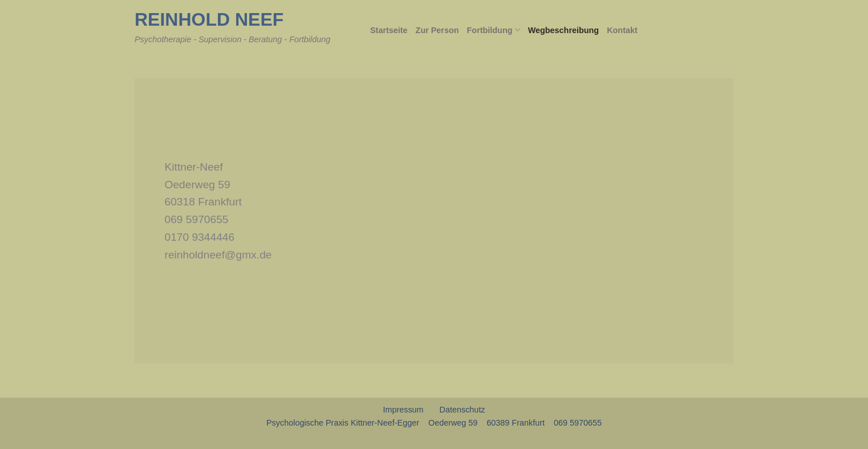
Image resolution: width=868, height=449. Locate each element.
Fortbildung (494, 30)
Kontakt (622, 30)
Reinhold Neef (209, 19)
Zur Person (437, 30)
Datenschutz (463, 410)
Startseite (389, 30)
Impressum (403, 410)
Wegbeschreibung (563, 30)
